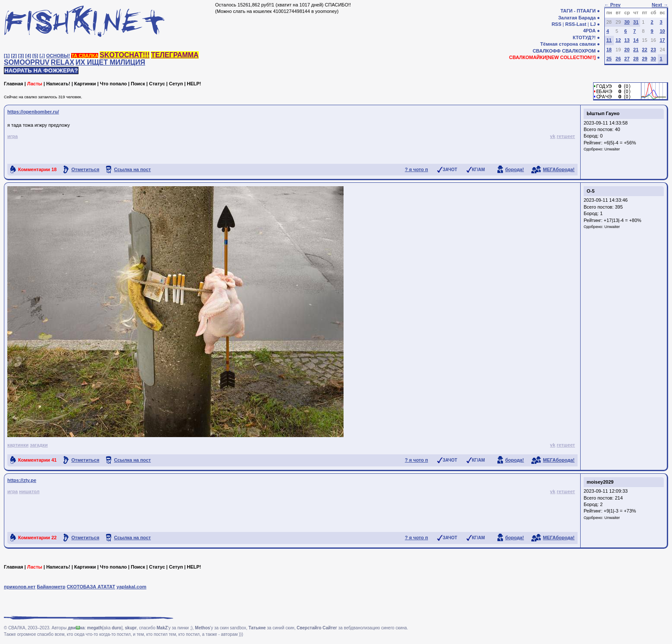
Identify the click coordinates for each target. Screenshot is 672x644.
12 (618, 40)
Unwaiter (612, 149)
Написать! (58, 84)
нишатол (29, 491)
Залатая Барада (577, 18)
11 (609, 40)
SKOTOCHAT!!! (125, 55)
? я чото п (416, 169)
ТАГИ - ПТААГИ (578, 11)
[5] (35, 56)
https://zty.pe (22, 480)
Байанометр (51, 587)
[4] (28, 56)
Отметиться (85, 169)
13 (627, 40)
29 (644, 59)
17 (662, 40)
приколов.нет (20, 587)
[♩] (42, 56)
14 (636, 40)
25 (609, 59)
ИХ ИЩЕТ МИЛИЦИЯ (110, 62)
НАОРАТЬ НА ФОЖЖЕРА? (41, 70)
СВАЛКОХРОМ (579, 51)
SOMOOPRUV (27, 62)
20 (627, 50)
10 (662, 31)
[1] (7, 56)
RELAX (63, 62)
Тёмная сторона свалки (568, 44)
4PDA (589, 31)
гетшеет (566, 136)
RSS (557, 24)
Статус (157, 84)
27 (627, 59)
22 (644, 50)
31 (636, 22)
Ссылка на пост (132, 169)
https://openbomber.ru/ (33, 112)
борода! (515, 169)
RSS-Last (576, 24)
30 (627, 22)
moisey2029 (600, 482)
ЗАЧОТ (450, 170)
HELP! (194, 84)
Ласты (35, 84)
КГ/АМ (478, 170)
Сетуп (176, 84)
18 (609, 50)
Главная (14, 84)
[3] (21, 56)
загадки (39, 445)
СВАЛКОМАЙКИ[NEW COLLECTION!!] (552, 57)
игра (13, 136)
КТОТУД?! (584, 38)
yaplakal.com (131, 587)
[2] (14, 56)
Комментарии (37, 169)
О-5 (591, 191)
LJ (593, 24)
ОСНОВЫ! (58, 56)
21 (636, 50)
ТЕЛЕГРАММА (175, 55)
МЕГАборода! (559, 169)
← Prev (613, 5)
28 (636, 59)
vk (553, 136)
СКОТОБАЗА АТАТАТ (91, 587)
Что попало (113, 84)
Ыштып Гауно (603, 113)
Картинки (85, 84)
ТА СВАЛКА (85, 56)
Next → (660, 5)
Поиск (138, 84)
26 (618, 59)
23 (653, 50)
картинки (18, 445)
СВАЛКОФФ (547, 51)
